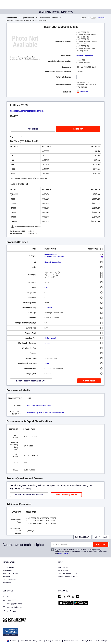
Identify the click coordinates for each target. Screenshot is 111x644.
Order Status (63, 570)
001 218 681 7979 (12, 604)
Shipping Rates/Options (68, 574)
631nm (47, 343)
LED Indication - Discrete (48, 18)
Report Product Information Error (31, 381)
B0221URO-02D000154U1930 (39, 406)
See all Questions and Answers (29, 495)
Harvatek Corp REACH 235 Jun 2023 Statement (46, 413)
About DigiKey (8, 567)
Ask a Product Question (66, 495)
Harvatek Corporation (85, 55)
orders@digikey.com (13, 607)
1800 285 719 (11, 601)
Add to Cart (78, 129)
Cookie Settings (101, 641)
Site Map (6, 577)
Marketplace (8, 570)
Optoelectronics (28, 18)
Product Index (12, 18)
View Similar (89, 381)
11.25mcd (48, 308)
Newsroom (7, 583)
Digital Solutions (9, 580)
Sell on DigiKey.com (11, 574)
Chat (7, 597)
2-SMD (47, 363)
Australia (12, 641)
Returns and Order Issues (68, 577)
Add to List (33, 129)
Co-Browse (9, 611)
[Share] (101, 18)
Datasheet (82, 92)
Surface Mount (50, 338)
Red (46, 287)
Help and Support (65, 567)
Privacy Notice (64, 554)
